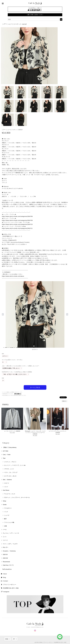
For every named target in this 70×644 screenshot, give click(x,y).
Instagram (6, 592)
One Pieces (6, 490)
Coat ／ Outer (7, 455)
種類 (3, 354)
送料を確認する (18, 394)
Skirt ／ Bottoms (7, 480)
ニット (5, 537)
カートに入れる (35, 387)
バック (6, 512)
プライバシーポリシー (10, 584)
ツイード (5, 540)
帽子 (5, 519)
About (5, 574)
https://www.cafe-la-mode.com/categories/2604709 (17, 220)
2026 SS (5, 554)
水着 (5, 526)
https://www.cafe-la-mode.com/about (13, 276)
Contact (6, 581)
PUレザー (6, 547)
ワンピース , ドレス (10, 494)
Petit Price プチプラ (8, 565)
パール (5, 530)
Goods (5, 504)
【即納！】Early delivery (10, 447)
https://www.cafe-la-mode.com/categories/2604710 (17, 224)
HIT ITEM (5, 451)
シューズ (7, 515)
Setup (4, 501)
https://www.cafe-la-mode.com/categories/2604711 (17, 228)
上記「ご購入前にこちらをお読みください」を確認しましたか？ (21, 366)
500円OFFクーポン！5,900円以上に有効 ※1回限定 (17, 372)
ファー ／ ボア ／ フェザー (10, 544)
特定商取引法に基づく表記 (11, 588)
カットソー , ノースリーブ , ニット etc (15, 465)
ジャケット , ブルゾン (10, 462)
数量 (3, 378)
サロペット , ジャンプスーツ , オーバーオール (17, 497)
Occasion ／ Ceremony (9, 551)
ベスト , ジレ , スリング (11, 472)
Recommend (6, 562)
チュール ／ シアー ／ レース (11, 533)
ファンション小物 (9, 522)
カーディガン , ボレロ (10, 476)
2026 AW (5, 558)
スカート (7, 483)
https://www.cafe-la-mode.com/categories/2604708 (17, 216)
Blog (5, 577)
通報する (64, 401)
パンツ (6, 487)
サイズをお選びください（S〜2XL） (13, 360)
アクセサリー (8, 508)
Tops (4, 458)
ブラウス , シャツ (9, 469)
